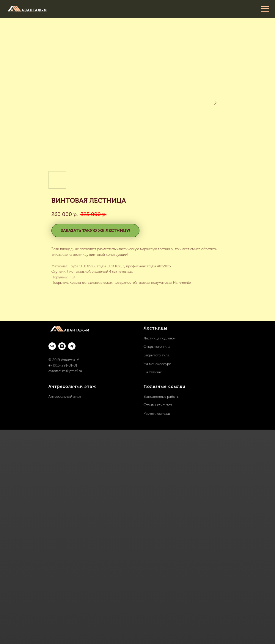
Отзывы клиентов (158, 405)
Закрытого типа (157, 355)
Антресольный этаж (65, 397)
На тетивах (153, 372)
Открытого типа (157, 347)
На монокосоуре (157, 364)
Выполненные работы (161, 397)
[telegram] (72, 346)
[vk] (52, 346)
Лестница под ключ (159, 338)
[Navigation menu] (265, 9)
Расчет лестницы (157, 414)
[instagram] (62, 346)
